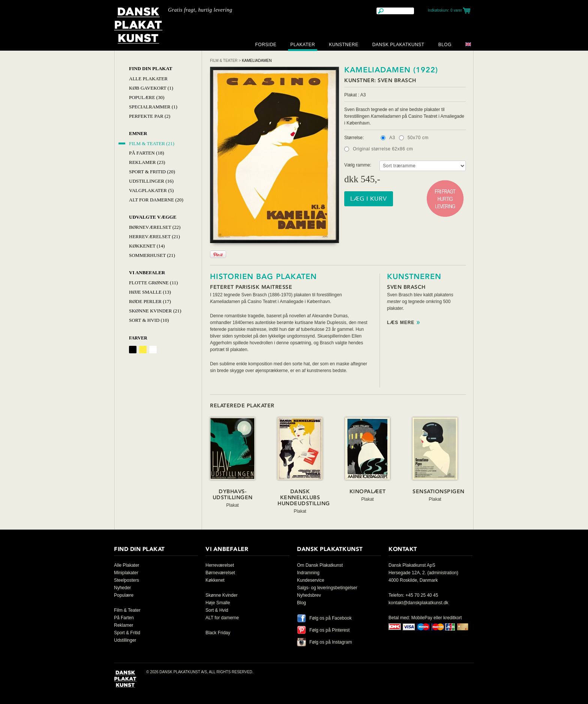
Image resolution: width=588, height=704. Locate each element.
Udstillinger (125, 640)
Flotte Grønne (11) (153, 283)
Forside (266, 45)
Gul (143, 350)
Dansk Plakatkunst (398, 45)
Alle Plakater (148, 79)
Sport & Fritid (127, 633)
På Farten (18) (147, 153)
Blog (445, 45)
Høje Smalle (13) (150, 292)
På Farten (124, 618)
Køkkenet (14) (147, 246)
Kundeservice (311, 580)
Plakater (303, 45)
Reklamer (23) (147, 162)
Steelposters (127, 580)
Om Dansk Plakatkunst (320, 565)
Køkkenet (215, 580)
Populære (124, 595)
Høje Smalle (218, 603)
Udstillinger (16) (151, 181)
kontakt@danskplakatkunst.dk (418, 603)
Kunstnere (344, 45)
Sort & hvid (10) (149, 320)
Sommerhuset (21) (152, 255)
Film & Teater (224, 61)
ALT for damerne (222, 618)
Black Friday (218, 633)
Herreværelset (220, 565)
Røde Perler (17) (150, 301)
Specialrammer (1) (153, 107)
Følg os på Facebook (331, 618)
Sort (133, 350)
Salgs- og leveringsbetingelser (327, 588)
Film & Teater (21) (152, 143)
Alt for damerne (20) (156, 200)
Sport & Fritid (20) (152, 172)
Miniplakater (126, 573)
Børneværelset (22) (155, 227)
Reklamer (124, 625)
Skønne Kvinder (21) (155, 311)
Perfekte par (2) (150, 116)
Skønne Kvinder (221, 595)
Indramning (308, 573)
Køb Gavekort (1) (151, 88)
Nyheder (122, 588)
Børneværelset (220, 573)
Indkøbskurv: (445, 10)
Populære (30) (147, 97)
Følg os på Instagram (331, 642)
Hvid (153, 350)
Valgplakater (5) (151, 190)
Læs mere (401, 323)
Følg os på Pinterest (329, 630)
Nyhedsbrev (309, 595)
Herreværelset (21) (154, 236)
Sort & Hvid (217, 610)
